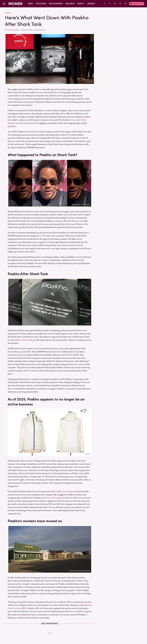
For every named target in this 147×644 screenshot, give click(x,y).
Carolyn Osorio (13, 30)
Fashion (91, 4)
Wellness (70, 4)
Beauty (81, 4)
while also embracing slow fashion (57, 498)
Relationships (56, 4)
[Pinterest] (110, 4)
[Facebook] (105, 4)
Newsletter (137, 4)
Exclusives (41, 4)
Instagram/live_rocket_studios (81, 205)
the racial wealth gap (27, 340)
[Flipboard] (120, 4)
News (30, 4)
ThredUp (87, 324)
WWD (50, 507)
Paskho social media (65, 491)
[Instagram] (115, 4)
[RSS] (126, 4)
